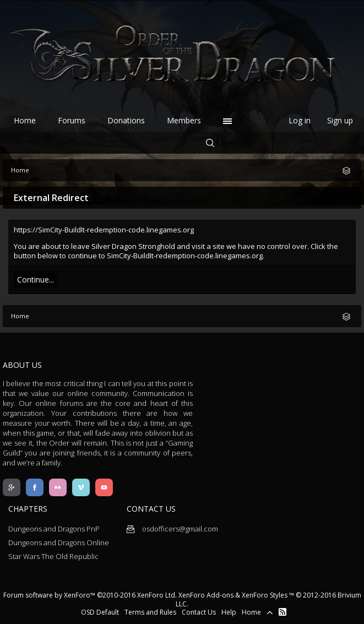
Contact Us (199, 612)
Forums (72, 120)
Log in (300, 120)
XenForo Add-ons (206, 595)
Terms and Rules (150, 612)
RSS (282, 612)
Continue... (36, 280)
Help (229, 612)
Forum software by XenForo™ (90, 595)
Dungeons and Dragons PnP (54, 529)
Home (25, 120)
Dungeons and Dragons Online (59, 542)
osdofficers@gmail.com (172, 529)
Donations (126, 120)
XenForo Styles (265, 595)
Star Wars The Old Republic (53, 556)
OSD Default (100, 612)
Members (184, 120)
